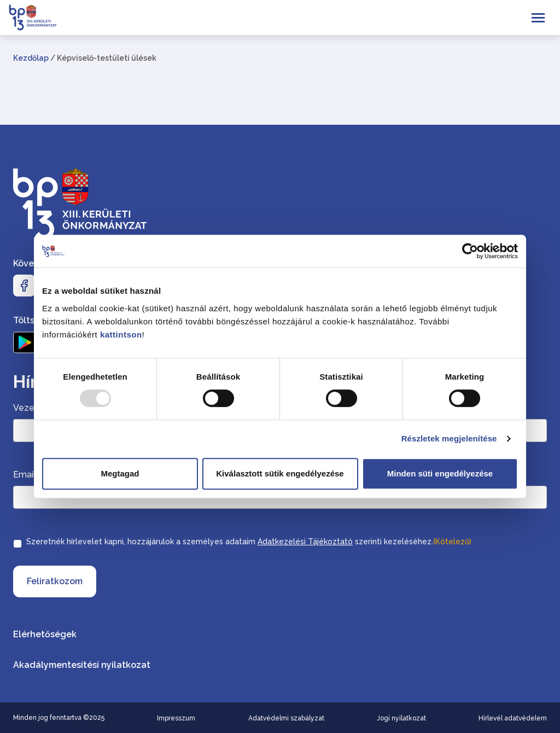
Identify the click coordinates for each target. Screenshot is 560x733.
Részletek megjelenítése (449, 438)
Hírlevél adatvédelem (513, 718)
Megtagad (120, 473)
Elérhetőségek (45, 634)
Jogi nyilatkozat (401, 718)
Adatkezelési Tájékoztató (305, 542)
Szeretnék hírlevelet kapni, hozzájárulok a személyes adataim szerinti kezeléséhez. (249, 542)
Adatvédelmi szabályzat (286, 718)
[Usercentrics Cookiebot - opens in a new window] (470, 251)
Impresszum (176, 718)
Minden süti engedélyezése (440, 473)
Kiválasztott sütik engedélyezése (280, 473)
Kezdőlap (31, 58)
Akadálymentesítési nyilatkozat (82, 665)
